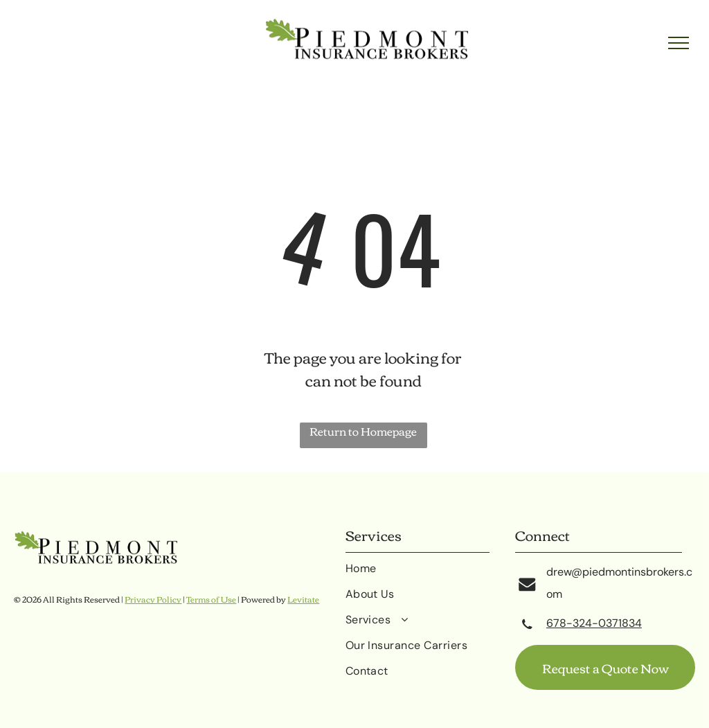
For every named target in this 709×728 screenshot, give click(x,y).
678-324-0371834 (594, 623)
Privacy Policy (153, 599)
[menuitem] (431, 574)
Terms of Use (211, 599)
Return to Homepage (363, 432)
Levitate (303, 599)
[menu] (679, 43)
